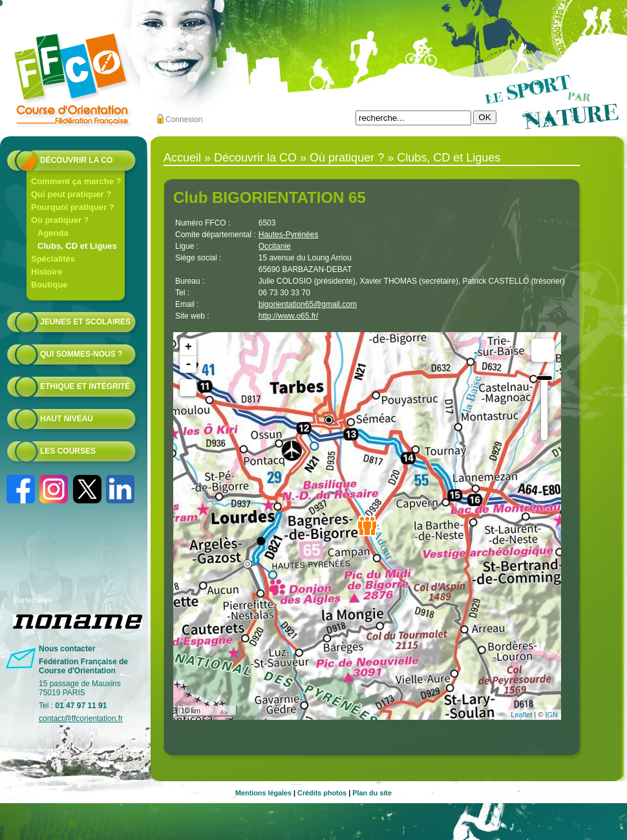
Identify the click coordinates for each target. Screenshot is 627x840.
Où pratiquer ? (60, 220)
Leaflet (521, 715)
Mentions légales (263, 793)
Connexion (184, 120)
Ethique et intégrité (85, 386)
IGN (551, 715)
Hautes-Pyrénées (289, 235)
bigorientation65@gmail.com (308, 304)
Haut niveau (67, 419)
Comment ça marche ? (76, 181)
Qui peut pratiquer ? (71, 194)
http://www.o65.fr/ (289, 316)
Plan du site (372, 793)
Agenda (53, 233)
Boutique (49, 285)
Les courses (68, 451)
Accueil (182, 158)
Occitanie (275, 246)
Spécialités (53, 259)
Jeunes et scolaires (85, 322)
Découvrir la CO (76, 160)
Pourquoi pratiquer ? (73, 207)
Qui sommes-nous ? (81, 354)
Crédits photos (322, 793)
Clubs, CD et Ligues (77, 246)
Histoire (47, 272)
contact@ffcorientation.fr (81, 719)
